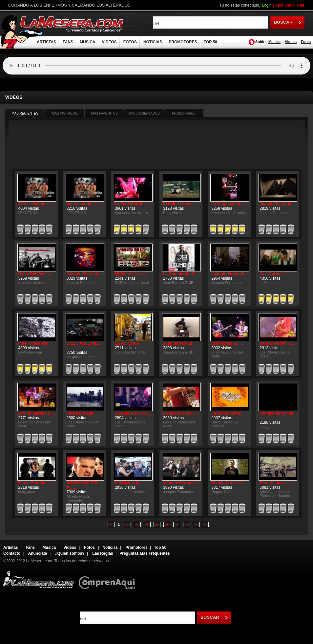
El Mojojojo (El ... (227, 343)
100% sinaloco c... (35, 204)
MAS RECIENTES (25, 113)
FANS (68, 42)
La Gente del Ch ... (229, 413)
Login (267, 5)
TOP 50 (210, 42)
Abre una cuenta (290, 5)
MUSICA (87, 42)
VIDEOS (109, 42)
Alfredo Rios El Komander (79, 498)
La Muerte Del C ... (180, 413)
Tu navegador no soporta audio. (156, 66)
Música (50, 547)
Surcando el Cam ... (133, 413)
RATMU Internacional (132, 283)
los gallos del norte (82, 357)
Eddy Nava (172, 213)
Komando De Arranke (132, 213)
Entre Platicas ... (275, 483)
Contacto (12, 553)
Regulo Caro (221, 492)
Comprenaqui (108, 578)
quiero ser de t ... (82, 204)
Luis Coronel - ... (275, 274)
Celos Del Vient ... (35, 274)
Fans (31, 547)
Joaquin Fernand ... (278, 204)
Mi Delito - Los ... (130, 274)
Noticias (110, 547)
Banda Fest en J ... (277, 343)
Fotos (306, 42)
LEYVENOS (28, 213)
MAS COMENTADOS (144, 113)
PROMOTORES (183, 42)
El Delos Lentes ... (180, 204)
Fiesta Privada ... (82, 413)
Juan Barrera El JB (178, 283)
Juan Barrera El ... (180, 343)
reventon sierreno (32, 283)
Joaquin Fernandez (275, 213)
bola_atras (268, 427)
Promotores (136, 547)
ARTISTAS (46, 42)
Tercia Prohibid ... (35, 483)
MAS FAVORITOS (104, 113)
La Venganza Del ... (229, 204)
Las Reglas (103, 553)
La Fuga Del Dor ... (132, 204)
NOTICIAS (153, 42)
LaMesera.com (72, 24)
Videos (291, 42)
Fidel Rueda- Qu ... (36, 343)
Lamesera (38, 578)
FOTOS (130, 42)
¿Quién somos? (70, 553)
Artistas (11, 547)
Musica (274, 42)
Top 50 (160, 547)
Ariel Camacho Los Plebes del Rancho (275, 494)
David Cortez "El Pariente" (224, 424)
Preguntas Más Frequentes (145, 553)
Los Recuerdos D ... (37, 413)
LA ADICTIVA (127, 343)
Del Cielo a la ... (129, 483)
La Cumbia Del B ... (181, 274)
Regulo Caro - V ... (228, 483)
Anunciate (38, 553)
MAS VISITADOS (64, 113)
